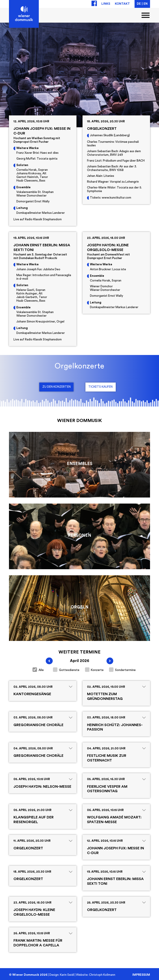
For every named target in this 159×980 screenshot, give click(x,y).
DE (139, 4)
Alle (38, 670)
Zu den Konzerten (57, 387)
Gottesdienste (66, 670)
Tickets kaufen (100, 387)
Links (106, 4)
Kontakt (122, 4)
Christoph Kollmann (102, 975)
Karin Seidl (67, 975)
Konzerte (94, 670)
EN (146, 4)
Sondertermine (122, 670)
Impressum (141, 975)
